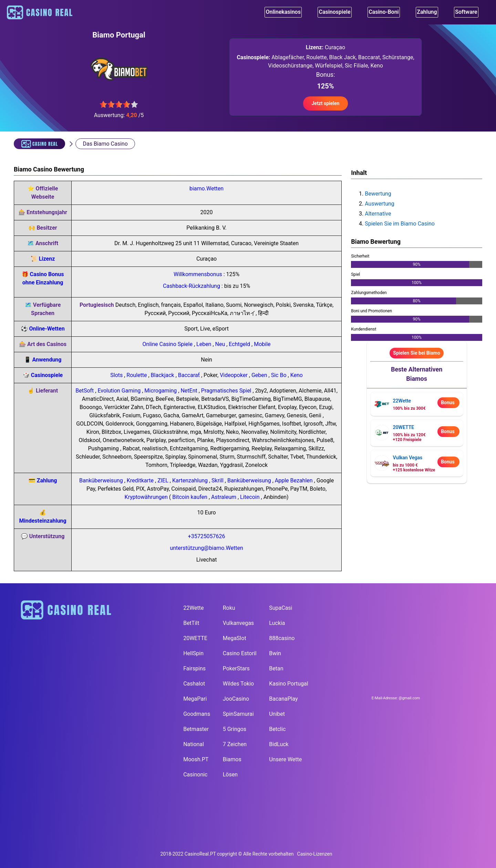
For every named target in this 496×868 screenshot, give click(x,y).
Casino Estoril (240, 653)
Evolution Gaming (120, 391)
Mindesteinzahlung (43, 521)
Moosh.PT (196, 759)
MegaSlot (235, 638)
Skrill (218, 480)
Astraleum (224, 497)
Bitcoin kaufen (190, 497)
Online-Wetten (47, 329)
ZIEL (164, 480)
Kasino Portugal (288, 684)
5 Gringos (235, 729)
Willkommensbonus (199, 274)
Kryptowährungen (147, 497)
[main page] (96, 610)
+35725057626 (207, 536)
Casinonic (195, 775)
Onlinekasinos (282, 13)
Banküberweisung (102, 480)
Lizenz (47, 259)
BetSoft (85, 391)
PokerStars (236, 668)
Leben (204, 344)
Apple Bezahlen (294, 480)
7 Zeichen (235, 744)
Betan (276, 668)
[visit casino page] (382, 404)
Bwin (275, 653)
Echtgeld (240, 344)
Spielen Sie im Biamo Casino (400, 224)
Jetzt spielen (326, 103)
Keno (297, 375)
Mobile (262, 344)
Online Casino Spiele (168, 344)
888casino (282, 638)
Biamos (232, 759)
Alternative (378, 214)
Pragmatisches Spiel (227, 391)
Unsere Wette (285, 759)
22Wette (193, 608)
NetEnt (189, 391)
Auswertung (380, 204)
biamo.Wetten (206, 189)
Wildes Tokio (238, 684)
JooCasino (236, 699)
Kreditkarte (141, 480)
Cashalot (194, 684)
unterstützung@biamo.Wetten (206, 548)
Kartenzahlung (191, 480)
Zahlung (47, 480)
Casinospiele (334, 13)
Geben (260, 375)
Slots (117, 375)
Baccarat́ (190, 375)
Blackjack (163, 375)
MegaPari (195, 699)
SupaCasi (281, 608)
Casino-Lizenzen (315, 846)
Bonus (448, 402)
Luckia (277, 623)
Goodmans (197, 714)
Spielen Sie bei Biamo (417, 353)
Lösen (230, 775)
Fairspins (194, 668)
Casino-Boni (385, 13)
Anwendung (47, 360)
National (194, 744)
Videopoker (234, 375)
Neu (221, 344)
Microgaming (161, 391)
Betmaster (196, 729)
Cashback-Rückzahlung (192, 286)
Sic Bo (280, 375)
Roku (229, 608)
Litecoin (250, 497)
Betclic (277, 729)
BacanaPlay (283, 699)
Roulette (137, 375)
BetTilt (191, 623)
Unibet (277, 714)
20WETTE (195, 638)
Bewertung (378, 194)
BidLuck (279, 744)
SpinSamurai (238, 714)
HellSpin (193, 653)
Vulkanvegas (238, 623)
